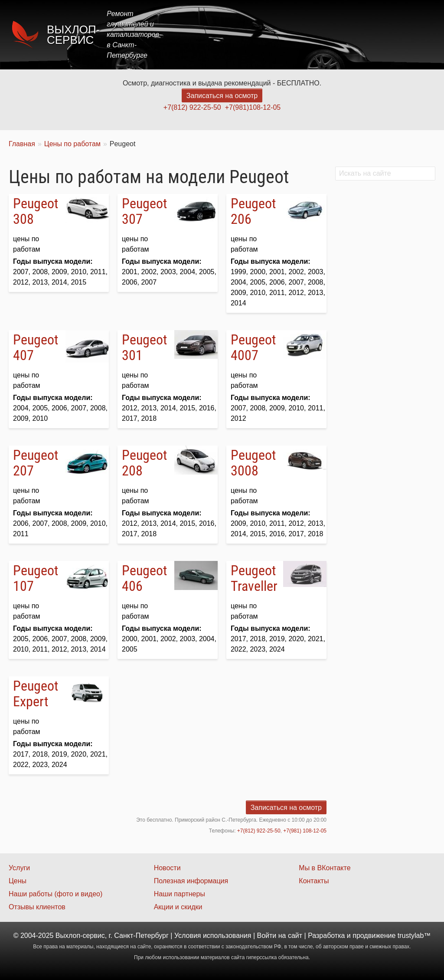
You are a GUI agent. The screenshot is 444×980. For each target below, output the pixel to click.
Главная (202, 34)
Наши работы (359, 34)
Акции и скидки (178, 907)
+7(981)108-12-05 (253, 107)
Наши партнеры (180, 894)
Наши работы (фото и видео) (55, 894)
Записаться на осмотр (222, 96)
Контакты (412, 34)
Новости (167, 868)
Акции (311, 34)
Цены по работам (72, 144)
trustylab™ (414, 936)
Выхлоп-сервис (73, 35)
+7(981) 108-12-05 (305, 831)
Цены (277, 34)
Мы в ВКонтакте (325, 868)
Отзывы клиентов (37, 907)
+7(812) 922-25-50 (192, 107)
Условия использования (213, 936)
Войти (267, 936)
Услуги (242, 34)
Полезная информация (191, 881)
